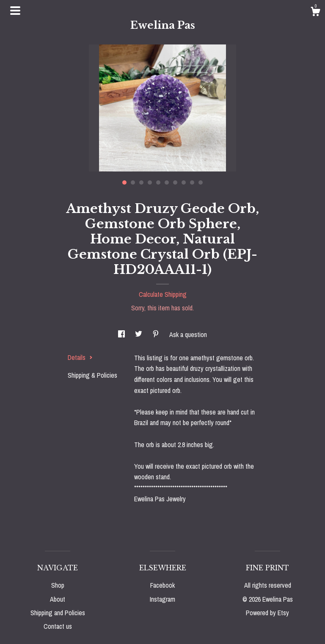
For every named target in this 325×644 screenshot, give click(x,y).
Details (80, 357)
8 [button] (184, 182)
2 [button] (133, 182)
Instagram (162, 599)
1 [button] (124, 182)
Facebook (162, 585)
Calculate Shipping (163, 294)
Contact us (58, 626)
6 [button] (167, 182)
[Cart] (315, 13)
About (58, 599)
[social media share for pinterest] (157, 334)
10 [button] (201, 182)
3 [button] (141, 182)
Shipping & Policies (92, 375)
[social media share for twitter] (139, 334)
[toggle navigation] (15, 11)
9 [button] (192, 182)
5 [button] (158, 182)
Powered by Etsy (267, 613)
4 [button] (150, 182)
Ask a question (188, 334)
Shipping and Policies (58, 613)
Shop (58, 585)
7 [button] (175, 182)
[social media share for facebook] (122, 334)
